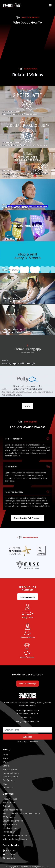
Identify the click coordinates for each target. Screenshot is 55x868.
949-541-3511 (28, 717)
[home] (10, 5)
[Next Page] (27, 406)
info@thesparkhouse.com (28, 722)
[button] (50, 5)
